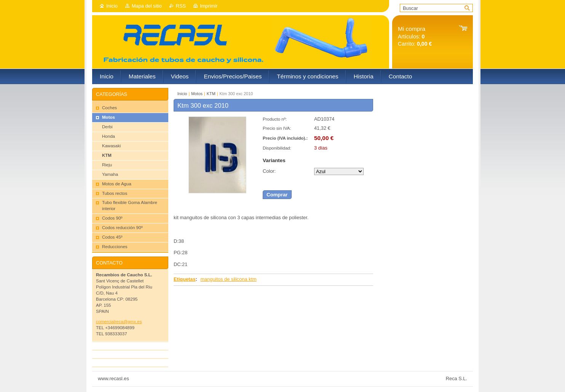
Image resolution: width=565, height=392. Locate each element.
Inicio (112, 6)
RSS (181, 6)
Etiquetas (185, 279)
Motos (197, 94)
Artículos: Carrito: (415, 36)
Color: (269, 171)
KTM (211, 94)
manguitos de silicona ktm (228, 279)
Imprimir (209, 6)
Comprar (277, 195)
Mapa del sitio (147, 6)
